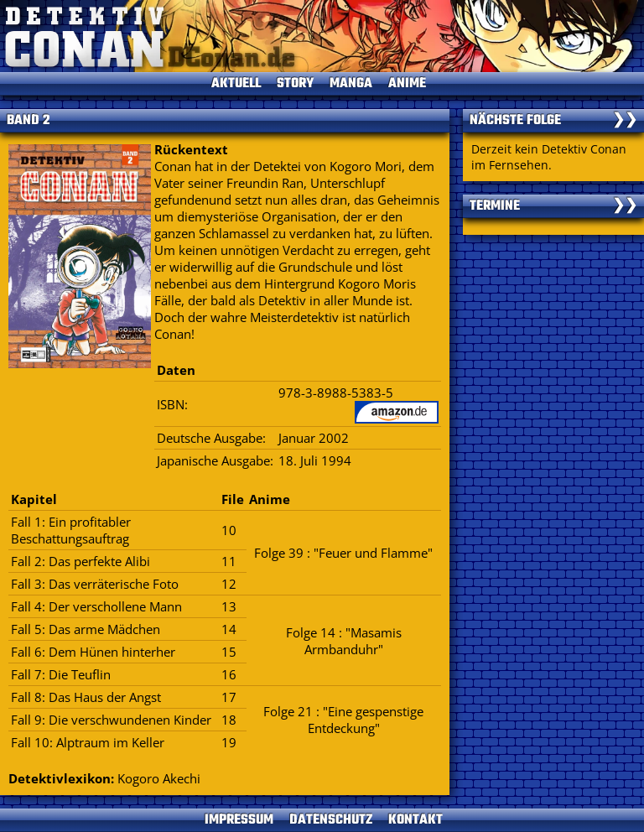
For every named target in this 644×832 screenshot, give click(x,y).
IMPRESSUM (239, 820)
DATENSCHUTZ (331, 820)
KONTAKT (415, 820)
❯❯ (625, 121)
